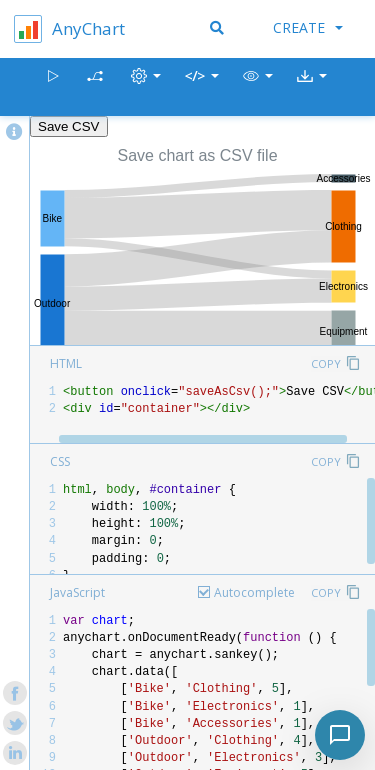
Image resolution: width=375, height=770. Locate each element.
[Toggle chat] (340, 735)
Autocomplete (254, 592)
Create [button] (308, 27)
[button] (258, 87)
